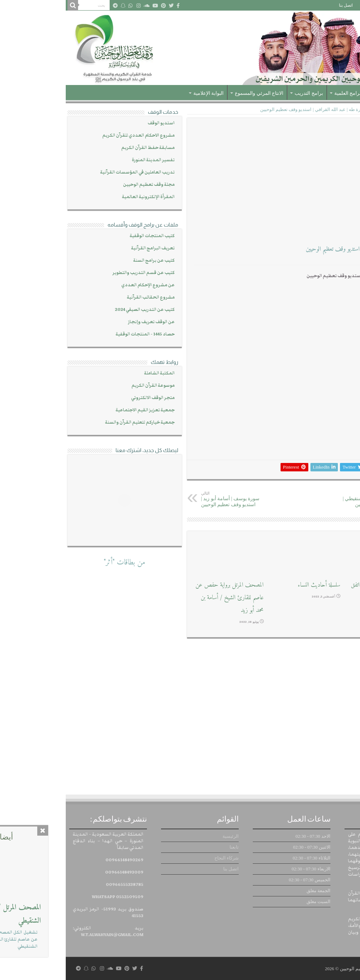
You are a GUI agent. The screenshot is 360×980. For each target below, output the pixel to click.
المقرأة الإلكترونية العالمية (83, 197)
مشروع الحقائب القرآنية (85, 297)
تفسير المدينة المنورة (88, 160)
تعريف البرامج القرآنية (87, 248)
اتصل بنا (280, 5)
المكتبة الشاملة (94, 373)
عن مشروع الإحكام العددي (82, 285)
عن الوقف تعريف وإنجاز (86, 322)
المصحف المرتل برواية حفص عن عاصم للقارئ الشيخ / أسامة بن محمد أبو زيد (164, 598)
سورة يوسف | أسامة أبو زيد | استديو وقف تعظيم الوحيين (171, 499)
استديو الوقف (95, 123)
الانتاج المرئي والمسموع (193, 93)
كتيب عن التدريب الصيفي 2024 (79, 310)
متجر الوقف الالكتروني (87, 398)
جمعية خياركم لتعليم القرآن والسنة (74, 422)
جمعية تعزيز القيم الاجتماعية (79, 410)
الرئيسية (347, 5)
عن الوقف (323, 93)
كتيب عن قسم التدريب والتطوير (78, 273)
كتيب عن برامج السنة (88, 260)
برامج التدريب (243, 93)
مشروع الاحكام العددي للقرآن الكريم (73, 135)
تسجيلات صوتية (322, 109)
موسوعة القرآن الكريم (87, 386)
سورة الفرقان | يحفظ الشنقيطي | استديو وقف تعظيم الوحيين (308, 499)
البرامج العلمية (284, 93)
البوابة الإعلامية (143, 93)
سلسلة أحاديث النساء (253, 585)
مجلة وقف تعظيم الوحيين (83, 185)
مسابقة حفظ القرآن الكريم (82, 148)
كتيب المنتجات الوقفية (86, 236)
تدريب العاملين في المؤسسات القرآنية (72, 172)
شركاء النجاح (306, 5)
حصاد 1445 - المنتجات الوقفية (79, 334)
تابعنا (329, 5)
